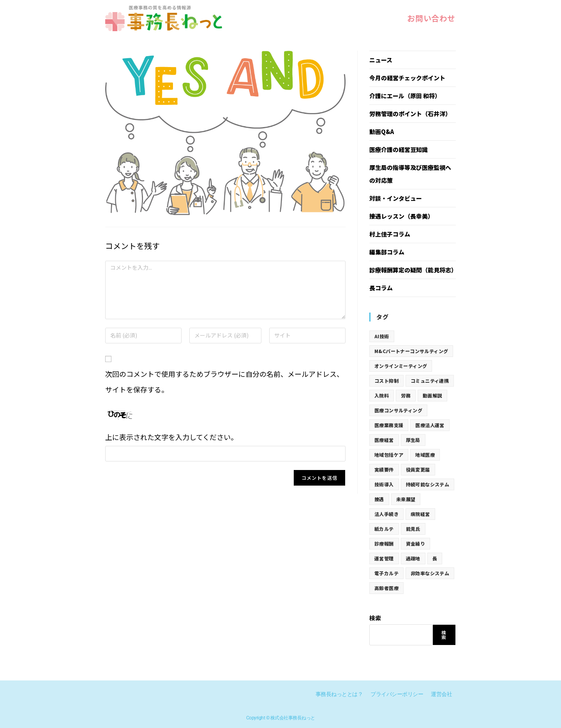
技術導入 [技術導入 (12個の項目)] (384, 484)
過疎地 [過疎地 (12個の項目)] (413, 558)
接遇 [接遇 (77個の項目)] (379, 499)
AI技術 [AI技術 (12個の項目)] (382, 336)
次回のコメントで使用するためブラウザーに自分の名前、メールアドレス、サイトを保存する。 (224, 382)
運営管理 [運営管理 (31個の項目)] (384, 558)
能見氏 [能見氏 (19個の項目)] (413, 529)
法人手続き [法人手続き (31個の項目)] (386, 514)
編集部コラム (387, 252)
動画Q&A (382, 132)
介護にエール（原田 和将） (405, 96)
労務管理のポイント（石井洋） (410, 114)
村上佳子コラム (390, 234)
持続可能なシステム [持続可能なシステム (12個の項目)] (428, 484)
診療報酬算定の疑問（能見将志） (413, 270)
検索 (375, 618)
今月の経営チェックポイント (407, 78)
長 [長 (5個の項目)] (435, 558)
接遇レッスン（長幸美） (401, 216)
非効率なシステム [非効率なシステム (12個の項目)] (430, 573)
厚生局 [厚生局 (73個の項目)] (413, 440)
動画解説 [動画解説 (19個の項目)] (432, 395)
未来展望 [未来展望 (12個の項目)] (406, 499)
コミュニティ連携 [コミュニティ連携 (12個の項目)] (430, 381)
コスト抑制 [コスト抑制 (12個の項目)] (386, 381)
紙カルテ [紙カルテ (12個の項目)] (384, 529)
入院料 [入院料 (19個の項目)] (382, 395)
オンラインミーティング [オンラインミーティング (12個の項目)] (401, 366)
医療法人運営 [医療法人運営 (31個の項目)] (430, 425)
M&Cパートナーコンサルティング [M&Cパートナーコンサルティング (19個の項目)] (411, 351)
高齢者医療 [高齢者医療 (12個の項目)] (386, 588)
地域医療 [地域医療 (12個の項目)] (425, 455)
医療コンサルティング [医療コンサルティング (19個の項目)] (398, 410)
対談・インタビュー (396, 198)
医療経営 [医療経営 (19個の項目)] (384, 440)
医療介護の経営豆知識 (399, 149)
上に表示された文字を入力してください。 (171, 437)
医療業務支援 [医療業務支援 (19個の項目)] (389, 425)
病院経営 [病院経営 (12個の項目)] (420, 514)
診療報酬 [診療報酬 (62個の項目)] (384, 543)
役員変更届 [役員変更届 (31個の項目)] (418, 469)
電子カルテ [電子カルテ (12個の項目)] (386, 573)
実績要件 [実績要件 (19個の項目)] (384, 469)
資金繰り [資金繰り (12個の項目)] (416, 543)
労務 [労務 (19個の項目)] (406, 395)
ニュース (381, 60)
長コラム (381, 288)
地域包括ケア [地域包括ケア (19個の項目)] (389, 455)
